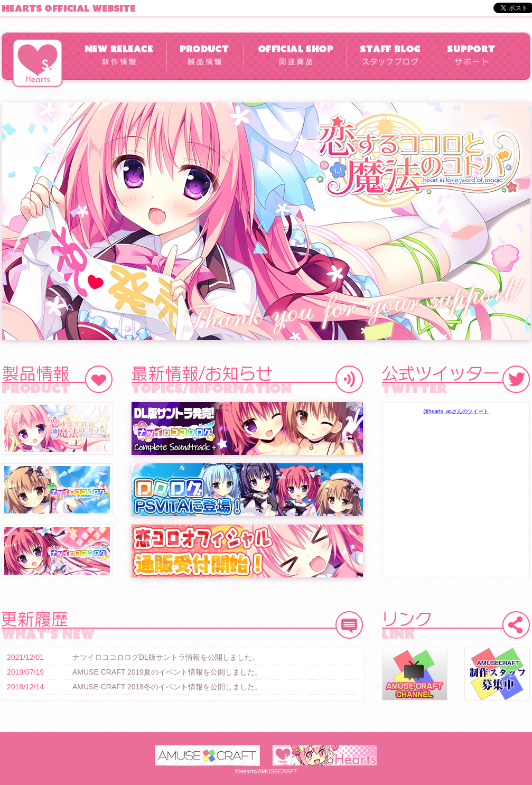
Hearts (38, 63)
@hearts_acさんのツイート (456, 411)
